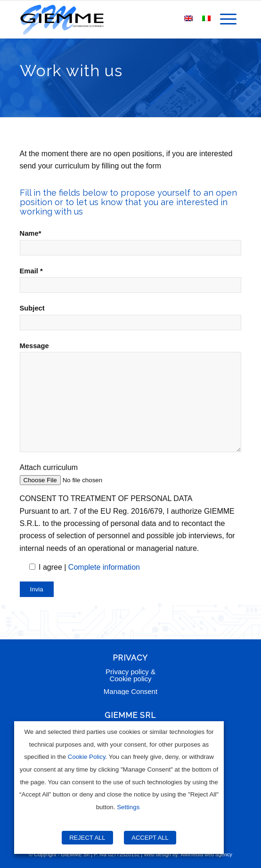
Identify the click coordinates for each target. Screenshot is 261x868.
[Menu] (228, 19)
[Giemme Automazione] (109, 19)
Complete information (104, 567)
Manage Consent (130, 691)
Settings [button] (128, 807)
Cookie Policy (87, 757)
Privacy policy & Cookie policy (130, 675)
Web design (157, 854)
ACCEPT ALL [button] (150, 838)
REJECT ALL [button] (87, 838)
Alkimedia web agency (206, 854)
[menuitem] (228, 19)
